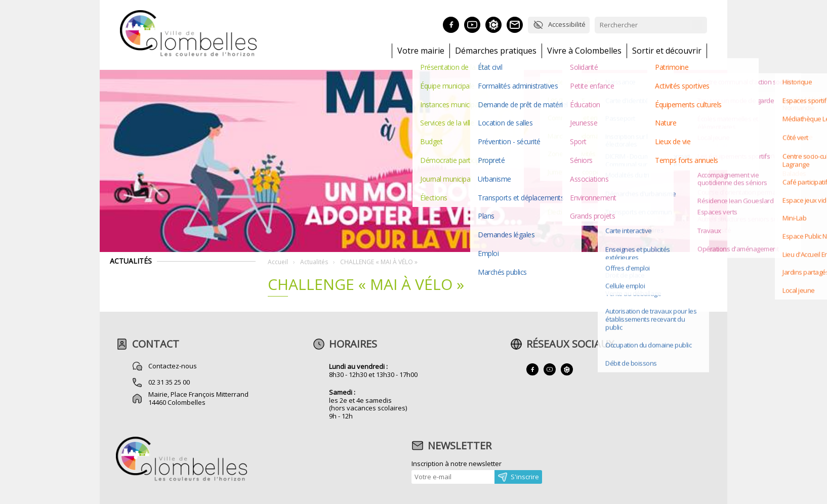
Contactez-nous (173, 366)
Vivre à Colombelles (584, 51)
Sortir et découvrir (667, 51)
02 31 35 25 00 (169, 382)
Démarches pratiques (496, 51)
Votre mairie (421, 51)
